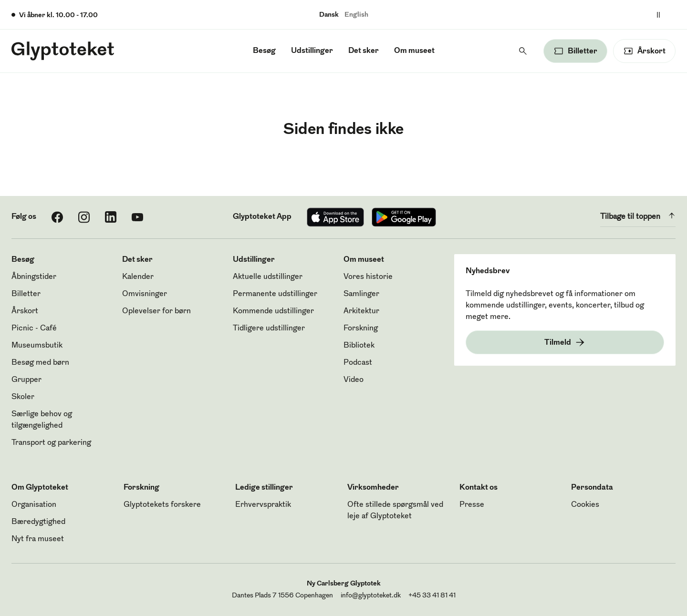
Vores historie (368, 277)
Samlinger (361, 294)
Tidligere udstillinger (269, 329)
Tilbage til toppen (638, 216)
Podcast (358, 363)
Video (354, 380)
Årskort (25, 311)
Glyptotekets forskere (162, 505)
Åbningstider (34, 277)
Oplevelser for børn (156, 311)
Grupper (26, 380)
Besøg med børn (40, 363)
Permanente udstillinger (275, 294)
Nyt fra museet (38, 539)
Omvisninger (145, 294)
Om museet (414, 51)
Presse (472, 505)
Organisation (34, 505)
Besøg (264, 51)
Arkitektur (361, 311)
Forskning (361, 329)
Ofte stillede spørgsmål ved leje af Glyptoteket (395, 511)
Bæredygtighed (38, 522)
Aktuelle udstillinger (268, 277)
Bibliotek (359, 346)
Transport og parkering (51, 443)
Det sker (364, 51)
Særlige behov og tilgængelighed (42, 420)
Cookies (585, 505)
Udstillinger (312, 51)
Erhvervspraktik (263, 505)
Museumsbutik (37, 346)
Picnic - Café (34, 329)
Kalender (138, 277)
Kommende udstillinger (273, 311)
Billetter (26, 294)
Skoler (23, 397)
